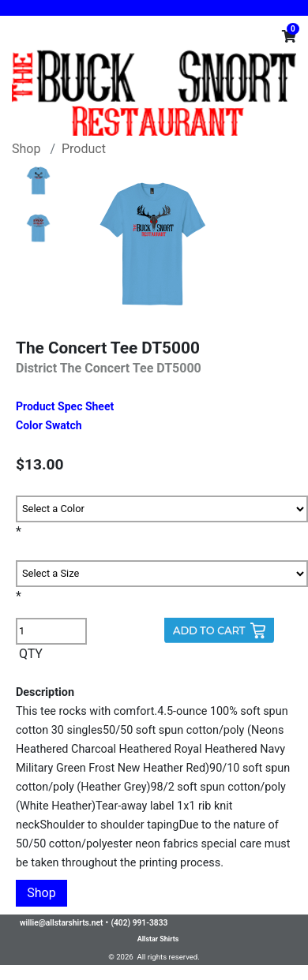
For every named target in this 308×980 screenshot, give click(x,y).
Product (84, 149)
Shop (26, 149)
